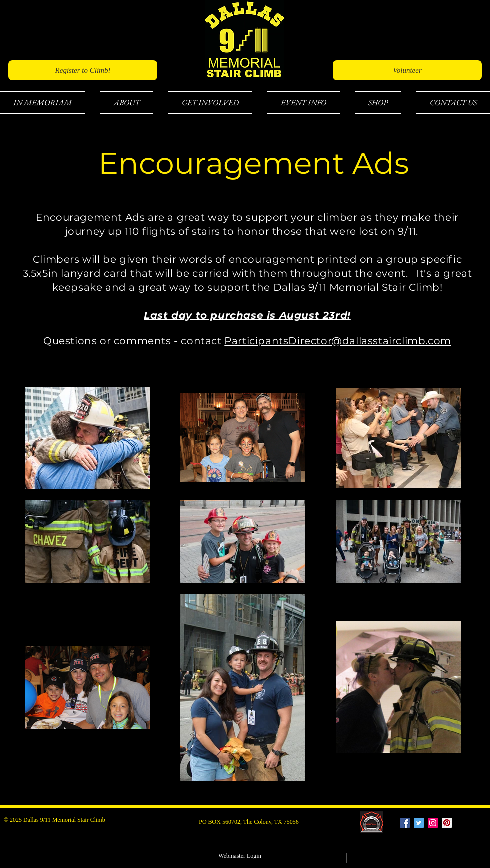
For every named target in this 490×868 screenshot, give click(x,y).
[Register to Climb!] (83, 70)
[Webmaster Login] (240, 856)
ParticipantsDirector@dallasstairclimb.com (338, 341)
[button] (46, 103)
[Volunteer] (407, 70)
